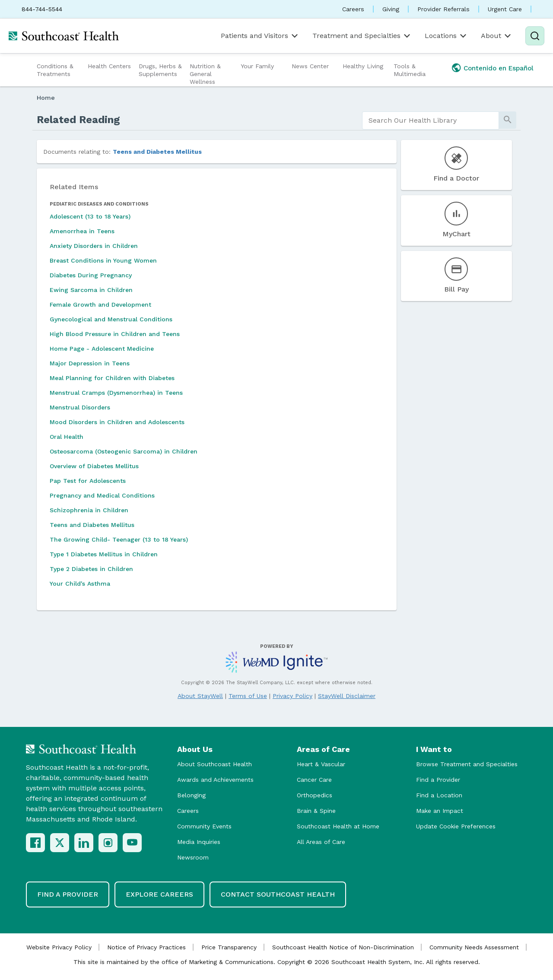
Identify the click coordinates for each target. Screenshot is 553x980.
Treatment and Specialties (362, 36)
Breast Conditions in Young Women (103, 260)
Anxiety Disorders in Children (94, 246)
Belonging (191, 795)
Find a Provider (438, 780)
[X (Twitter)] (60, 843)
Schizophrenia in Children (89, 510)
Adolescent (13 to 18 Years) (90, 216)
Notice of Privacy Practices (146, 947)
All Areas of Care (321, 842)
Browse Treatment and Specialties (467, 764)
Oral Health (67, 437)
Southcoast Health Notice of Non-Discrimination (343, 947)
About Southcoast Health (215, 764)
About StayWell (200, 696)
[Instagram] (108, 843)
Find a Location (439, 795)
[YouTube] (132, 843)
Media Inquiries (199, 842)
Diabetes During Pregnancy (91, 275)
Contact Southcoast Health (278, 894)
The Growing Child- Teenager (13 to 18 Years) (119, 539)
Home (46, 98)
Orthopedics (315, 795)
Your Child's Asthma (80, 584)
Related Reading (78, 120)
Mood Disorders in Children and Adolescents (117, 422)
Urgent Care (505, 9)
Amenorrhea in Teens (82, 231)
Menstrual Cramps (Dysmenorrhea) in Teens (116, 393)
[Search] (535, 36)
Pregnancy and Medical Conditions (102, 495)
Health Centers (109, 66)
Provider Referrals (443, 9)
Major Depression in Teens (90, 363)
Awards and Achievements (215, 780)
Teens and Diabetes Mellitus (157, 152)
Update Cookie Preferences (456, 826)
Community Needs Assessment (474, 947)
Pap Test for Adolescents (88, 481)
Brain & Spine (316, 811)
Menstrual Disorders (80, 407)
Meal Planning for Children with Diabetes (112, 378)
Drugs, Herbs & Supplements (160, 70)
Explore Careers (159, 894)
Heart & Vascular (321, 764)
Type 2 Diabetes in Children (91, 569)
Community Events (204, 826)
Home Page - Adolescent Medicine (102, 349)
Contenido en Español (499, 68)
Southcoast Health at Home (338, 826)
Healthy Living (363, 66)
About (497, 36)
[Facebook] (35, 843)
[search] (431, 121)
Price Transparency (229, 947)
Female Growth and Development (100, 304)
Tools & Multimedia (410, 70)
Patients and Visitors (260, 36)
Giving (391, 9)
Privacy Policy (292, 696)
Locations (446, 36)
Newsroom (193, 857)
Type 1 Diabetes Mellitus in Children (104, 554)
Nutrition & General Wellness (205, 74)
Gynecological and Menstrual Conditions (111, 319)
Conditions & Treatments (55, 70)
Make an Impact (440, 811)
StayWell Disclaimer (347, 696)
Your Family (257, 66)
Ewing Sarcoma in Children (91, 290)
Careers (353, 9)
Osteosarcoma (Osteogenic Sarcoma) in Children (124, 451)
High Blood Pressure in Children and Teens (115, 334)
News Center (310, 66)
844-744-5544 (42, 9)
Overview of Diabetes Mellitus (94, 466)
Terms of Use (248, 696)
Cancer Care (314, 780)
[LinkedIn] (84, 843)
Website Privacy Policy (59, 947)
